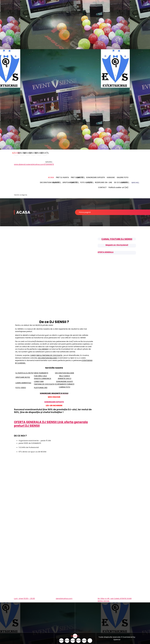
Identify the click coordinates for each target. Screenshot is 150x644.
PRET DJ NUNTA (62, 177)
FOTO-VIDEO (21, 388)
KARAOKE (111, 177)
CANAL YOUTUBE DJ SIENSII (117, 239)
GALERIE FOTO (123, 177)
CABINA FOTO (65, 387)
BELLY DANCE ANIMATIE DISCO (65, 377)
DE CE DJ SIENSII (121, 182)
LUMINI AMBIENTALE (23, 383)
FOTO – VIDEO (86, 182)
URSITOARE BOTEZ (70, 182)
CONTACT (102, 187)
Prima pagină (85, 212)
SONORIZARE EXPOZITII (95, 177)
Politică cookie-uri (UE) (119, 187)
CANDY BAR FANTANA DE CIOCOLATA (44, 383)
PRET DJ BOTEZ (77, 177)
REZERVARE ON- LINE (103, 182)
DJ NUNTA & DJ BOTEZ (25, 373)
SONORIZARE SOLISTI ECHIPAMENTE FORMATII (65, 383)
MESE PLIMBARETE (41, 373)
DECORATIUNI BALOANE (50, 182)
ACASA (51, 177)
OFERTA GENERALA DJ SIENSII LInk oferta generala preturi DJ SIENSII (51, 424)
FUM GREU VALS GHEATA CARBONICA (43, 377)
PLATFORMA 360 (41, 388)
